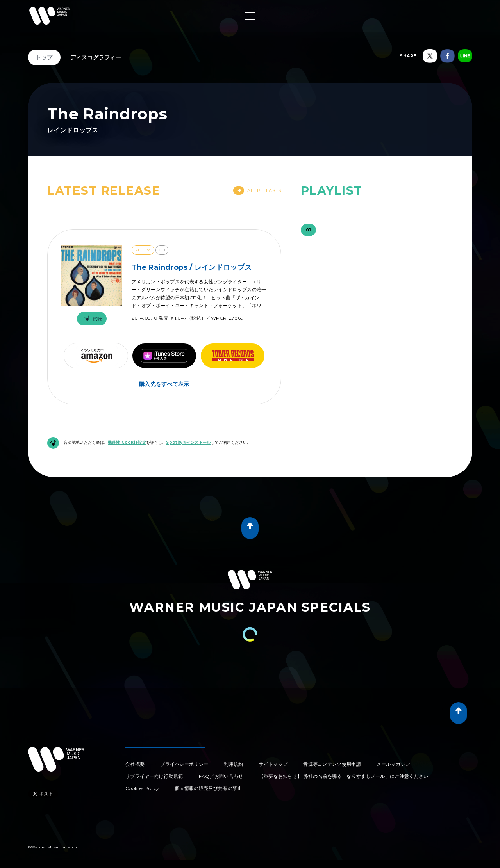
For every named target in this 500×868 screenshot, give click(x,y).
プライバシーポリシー (184, 764)
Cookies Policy (142, 788)
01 (309, 230)
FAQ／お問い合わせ (221, 776)
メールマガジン (393, 764)
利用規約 (233, 764)
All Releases (257, 190)
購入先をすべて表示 (164, 384)
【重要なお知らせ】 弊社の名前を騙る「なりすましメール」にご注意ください (344, 776)
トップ (44, 57)
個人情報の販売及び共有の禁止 (208, 788)
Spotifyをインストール (188, 442)
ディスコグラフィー (96, 57)
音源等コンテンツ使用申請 (332, 764)
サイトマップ (273, 764)
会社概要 (135, 764)
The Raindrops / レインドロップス (192, 267)
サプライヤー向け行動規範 (154, 776)
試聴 (92, 319)
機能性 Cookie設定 (127, 442)
